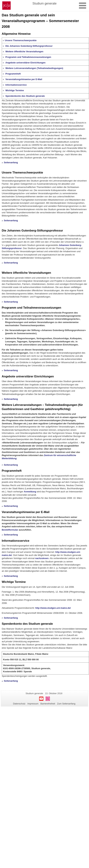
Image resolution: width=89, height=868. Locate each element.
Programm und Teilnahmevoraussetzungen (28, 57)
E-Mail (45, 512)
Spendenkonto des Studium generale (25, 96)
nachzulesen (42, 558)
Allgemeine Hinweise (16, 34)
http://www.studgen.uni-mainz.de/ (53, 608)
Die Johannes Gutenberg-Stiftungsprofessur (29, 46)
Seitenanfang (11, 162)
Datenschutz (19, 704)
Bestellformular (10, 530)
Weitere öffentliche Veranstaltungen (24, 51)
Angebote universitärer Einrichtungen (25, 63)
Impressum (33, 704)
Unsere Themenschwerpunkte (21, 40)
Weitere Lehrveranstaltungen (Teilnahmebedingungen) (34, 68)
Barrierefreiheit (48, 704)
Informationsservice (16, 85)
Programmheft (13, 74)
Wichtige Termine (15, 90)
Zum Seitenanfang (66, 704)
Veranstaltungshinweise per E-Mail (24, 79)
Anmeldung (30, 492)
